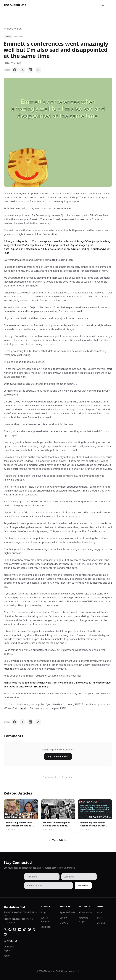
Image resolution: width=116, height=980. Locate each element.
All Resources (85, 912)
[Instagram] (15, 929)
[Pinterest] (29, 929)
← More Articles (58, 840)
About (100, 912)
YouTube (64, 923)
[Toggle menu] (109, 5)
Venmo (7, 956)
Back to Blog (13, 29)
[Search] (103, 5)
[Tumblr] (34, 929)
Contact (101, 923)
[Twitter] (5, 929)
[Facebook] (10, 929)
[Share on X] (23, 70)
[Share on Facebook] (15, 70)
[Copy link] (38, 70)
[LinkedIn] (20, 929)
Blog (43, 912)
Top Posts (46, 927)
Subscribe (83, 885)
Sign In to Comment (58, 756)
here (22, 708)
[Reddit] (5, 934)
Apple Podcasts (67, 912)
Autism (8, 669)
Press (100, 918)
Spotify (63, 918)
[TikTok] (24, 929)
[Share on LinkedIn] (30, 70)
